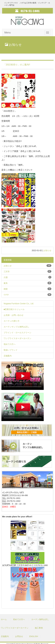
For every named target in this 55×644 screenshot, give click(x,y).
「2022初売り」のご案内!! (17, 65)
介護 (6, 277)
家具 (6, 283)
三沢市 (7, 272)
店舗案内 (8, 356)
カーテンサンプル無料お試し (16, 327)
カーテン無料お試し (40, 619)
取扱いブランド (11, 350)
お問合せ (19, 636)
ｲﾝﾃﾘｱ (6, 295)
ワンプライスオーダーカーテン (17, 338)
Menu (8, 33)
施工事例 (39, 628)
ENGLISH (34, 636)
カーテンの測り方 (12, 321)
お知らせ (47, 250)
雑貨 (6, 289)
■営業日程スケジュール (14, 309)
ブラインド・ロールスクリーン (17, 333)
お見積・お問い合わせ (14, 315)
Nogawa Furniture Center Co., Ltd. (19, 304)
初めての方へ (10, 344)
